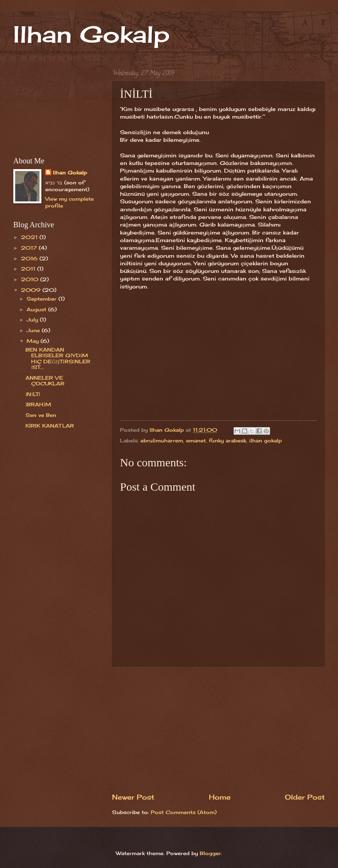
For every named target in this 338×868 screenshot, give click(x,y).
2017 (30, 248)
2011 (29, 269)
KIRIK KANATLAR (50, 426)
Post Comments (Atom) (184, 812)
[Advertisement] (218, 729)
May (34, 341)
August (37, 309)
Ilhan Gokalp (92, 34)
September (43, 299)
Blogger (210, 853)
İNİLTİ (33, 394)
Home (220, 797)
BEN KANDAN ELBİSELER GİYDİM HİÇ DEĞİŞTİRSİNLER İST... (58, 358)
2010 (31, 279)
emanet (196, 440)
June (34, 330)
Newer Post (133, 797)
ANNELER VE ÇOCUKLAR (45, 381)
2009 (32, 290)
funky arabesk (227, 440)
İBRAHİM (38, 404)
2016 (30, 258)
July (33, 320)
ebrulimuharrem (162, 440)
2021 (30, 237)
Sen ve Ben (41, 415)
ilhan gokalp (265, 440)
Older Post (305, 797)
